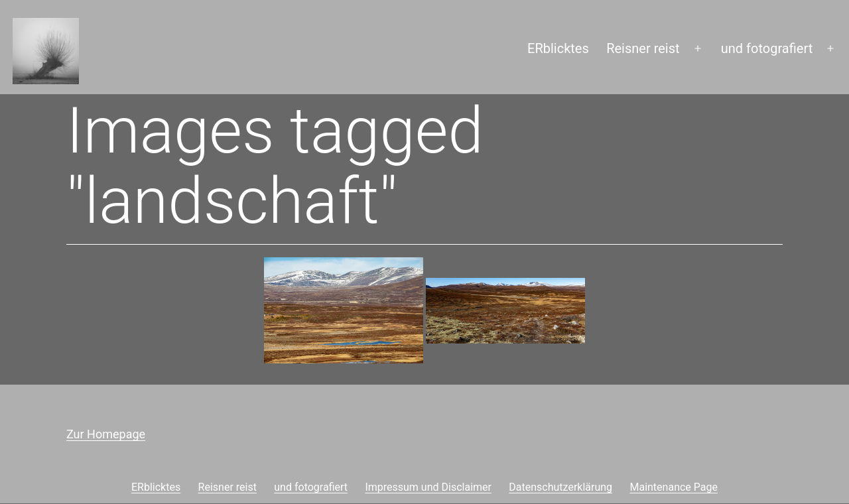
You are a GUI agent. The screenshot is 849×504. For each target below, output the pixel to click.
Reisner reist (643, 48)
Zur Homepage (106, 434)
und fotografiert (767, 48)
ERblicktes (558, 48)
